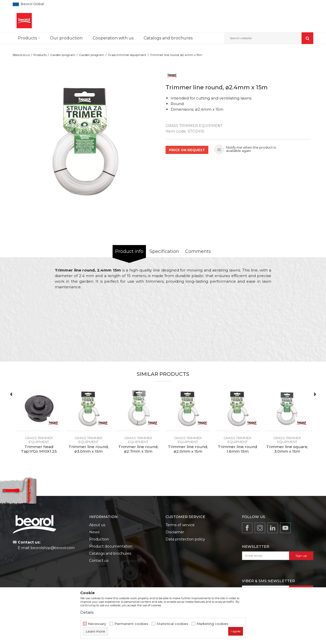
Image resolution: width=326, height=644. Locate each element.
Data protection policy (185, 539)
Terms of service (180, 525)
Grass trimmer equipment (127, 55)
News (94, 532)
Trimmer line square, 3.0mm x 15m (287, 449)
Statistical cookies (172, 624)
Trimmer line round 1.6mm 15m (237, 449)
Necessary (97, 624)
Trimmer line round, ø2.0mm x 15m (188, 449)
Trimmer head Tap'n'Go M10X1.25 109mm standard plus (39, 451)
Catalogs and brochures (110, 553)
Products (40, 55)
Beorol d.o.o (21, 55)
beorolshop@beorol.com (53, 548)
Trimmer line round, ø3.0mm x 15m (89, 449)
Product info (129, 251)
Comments (198, 251)
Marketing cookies (213, 624)
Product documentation (111, 546)
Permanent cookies (131, 624)
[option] (88, 142)
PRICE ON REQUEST (187, 150)
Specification (164, 251)
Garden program (63, 55)
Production (99, 539)
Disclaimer (175, 532)
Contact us (99, 561)
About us (97, 525)
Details (87, 612)
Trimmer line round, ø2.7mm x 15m (138, 449)
